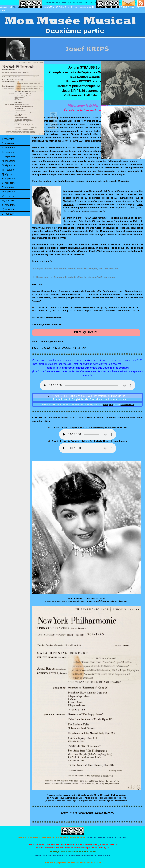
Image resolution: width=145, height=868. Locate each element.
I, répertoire (8, 139)
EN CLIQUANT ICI (86, 332)
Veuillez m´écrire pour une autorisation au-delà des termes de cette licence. (72, 855)
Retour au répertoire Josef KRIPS (88, 813)
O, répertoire (9, 165)
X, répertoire (8, 205)
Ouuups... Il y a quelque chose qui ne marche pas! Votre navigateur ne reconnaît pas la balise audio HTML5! (88, 385)
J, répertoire (8, 143)
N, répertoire (8, 161)
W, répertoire (9, 201)
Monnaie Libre (127, 404)
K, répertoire (8, 148)
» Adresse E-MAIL (136, 2)
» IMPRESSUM (75, 2)
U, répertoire (8, 192)
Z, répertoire (8, 214)
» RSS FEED (91, 2)
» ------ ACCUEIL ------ (56, 2)
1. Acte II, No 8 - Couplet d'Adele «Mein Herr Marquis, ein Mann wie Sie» (89, 396)
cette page (108, 181)
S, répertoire (8, 183)
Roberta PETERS (109, 208)
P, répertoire (8, 170)
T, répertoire (8, 187)
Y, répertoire (8, 209)
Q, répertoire (9, 174)
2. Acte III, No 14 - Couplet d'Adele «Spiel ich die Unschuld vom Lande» (89, 399)
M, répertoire (9, 156)
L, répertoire (8, 152)
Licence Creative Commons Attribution (106, 837)
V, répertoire (8, 196)
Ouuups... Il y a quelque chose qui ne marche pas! (88, 434)
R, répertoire (8, 179)
